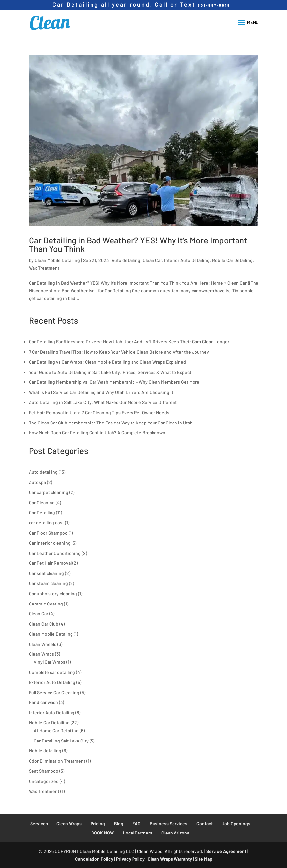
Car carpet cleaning (49, 492)
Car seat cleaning (46, 573)
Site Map (204, 859)
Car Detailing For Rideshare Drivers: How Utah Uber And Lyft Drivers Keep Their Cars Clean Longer (129, 342)
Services (39, 823)
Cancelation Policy (94, 859)
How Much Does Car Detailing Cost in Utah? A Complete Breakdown (97, 433)
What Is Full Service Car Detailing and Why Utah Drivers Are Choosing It (101, 392)
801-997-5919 (214, 5)
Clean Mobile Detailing (57, 260)
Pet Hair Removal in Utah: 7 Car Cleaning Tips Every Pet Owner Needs (99, 412)
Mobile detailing (45, 751)
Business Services (168, 823)
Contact (205, 823)
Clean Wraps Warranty (170, 859)
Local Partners (138, 833)
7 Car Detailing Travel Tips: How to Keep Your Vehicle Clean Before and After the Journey (119, 352)
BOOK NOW (102, 833)
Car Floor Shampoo (48, 533)
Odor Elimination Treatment (57, 761)
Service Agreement (226, 851)
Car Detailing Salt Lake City (61, 741)
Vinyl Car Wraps (50, 662)
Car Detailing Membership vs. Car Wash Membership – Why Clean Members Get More (114, 382)
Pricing (98, 823)
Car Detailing (42, 512)
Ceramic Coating (46, 604)
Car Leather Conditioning (55, 553)
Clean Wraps (41, 654)
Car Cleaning (42, 503)
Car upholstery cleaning (53, 594)
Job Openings (236, 823)
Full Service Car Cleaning (54, 692)
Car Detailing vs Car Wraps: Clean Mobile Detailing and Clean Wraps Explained (107, 362)
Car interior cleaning (50, 543)
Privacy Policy (130, 859)
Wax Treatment (44, 268)
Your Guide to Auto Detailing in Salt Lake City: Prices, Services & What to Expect (110, 372)
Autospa (37, 482)
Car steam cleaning (48, 583)
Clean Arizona (175, 833)
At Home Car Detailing (56, 731)
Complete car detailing (52, 672)
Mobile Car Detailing (232, 260)
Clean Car (152, 260)
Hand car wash (43, 702)
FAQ (136, 823)
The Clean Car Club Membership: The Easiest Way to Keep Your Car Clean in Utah (111, 423)
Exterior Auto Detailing (52, 682)
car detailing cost (46, 523)
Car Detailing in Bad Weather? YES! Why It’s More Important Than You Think (138, 244)
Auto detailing (126, 260)
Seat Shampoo (44, 771)
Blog (119, 823)
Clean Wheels (43, 644)
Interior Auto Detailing (187, 260)
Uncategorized (44, 781)
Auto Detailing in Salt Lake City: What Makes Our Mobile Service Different (103, 402)
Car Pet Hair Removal (50, 563)
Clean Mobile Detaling (51, 634)
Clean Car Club (44, 624)
